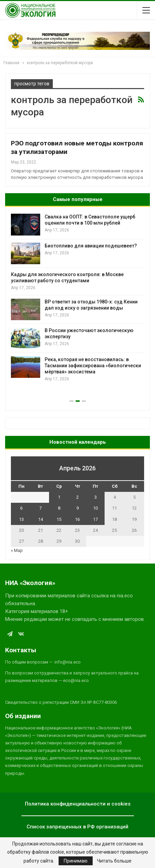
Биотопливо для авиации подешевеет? (91, 246)
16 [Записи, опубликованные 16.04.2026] (77, 519)
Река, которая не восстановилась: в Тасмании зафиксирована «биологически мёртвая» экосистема (93, 366)
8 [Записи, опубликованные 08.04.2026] (59, 508)
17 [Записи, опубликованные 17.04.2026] (95, 519)
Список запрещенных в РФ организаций (77, 827)
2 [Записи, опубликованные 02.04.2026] (77, 497)
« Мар (17, 550)
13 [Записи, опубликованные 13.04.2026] (21, 519)
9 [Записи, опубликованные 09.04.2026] (77, 508)
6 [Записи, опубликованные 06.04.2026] (21, 508)
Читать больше (114, 861)
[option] (77, 298)
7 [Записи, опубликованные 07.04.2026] (40, 508)
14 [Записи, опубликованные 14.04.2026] (41, 519)
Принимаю (76, 861)
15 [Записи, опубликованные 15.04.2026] (59, 519)
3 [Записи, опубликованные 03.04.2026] (96, 497)
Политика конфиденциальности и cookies (78, 804)
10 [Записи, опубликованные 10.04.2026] (95, 508)
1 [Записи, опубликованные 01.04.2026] (59, 497)
